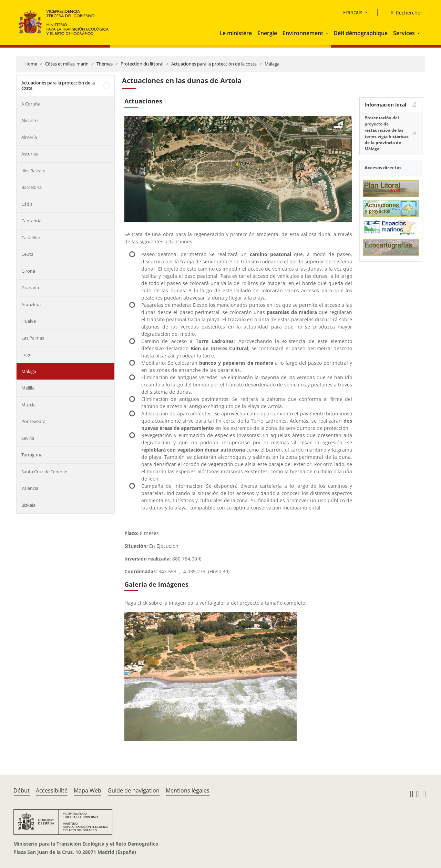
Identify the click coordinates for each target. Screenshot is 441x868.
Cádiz (27, 204)
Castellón (31, 238)
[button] (328, 33)
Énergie (267, 33)
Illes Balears (33, 171)
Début (22, 790)
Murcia (28, 405)
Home (31, 64)
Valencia (30, 488)
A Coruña (31, 104)
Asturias (30, 154)
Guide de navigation (134, 790)
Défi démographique (361, 33)
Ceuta (27, 254)
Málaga (272, 64)
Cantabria (31, 221)
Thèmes (105, 64)
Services (404, 33)
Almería (29, 137)
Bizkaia (28, 505)
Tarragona (32, 455)
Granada (30, 287)
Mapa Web (88, 790)
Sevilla (28, 438)
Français (353, 12)
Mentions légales (188, 790)
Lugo (27, 354)
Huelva (29, 321)
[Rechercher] (404, 13)
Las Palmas (33, 338)
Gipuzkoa (31, 304)
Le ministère (236, 33)
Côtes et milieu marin (67, 64)
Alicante (29, 120)
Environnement (303, 33)
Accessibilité (52, 790)
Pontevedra (33, 421)
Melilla (28, 388)
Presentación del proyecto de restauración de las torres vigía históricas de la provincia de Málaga (387, 133)
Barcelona (32, 187)
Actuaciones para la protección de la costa (214, 64)
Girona (28, 271)
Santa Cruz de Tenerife (44, 472)
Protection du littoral (142, 64)
